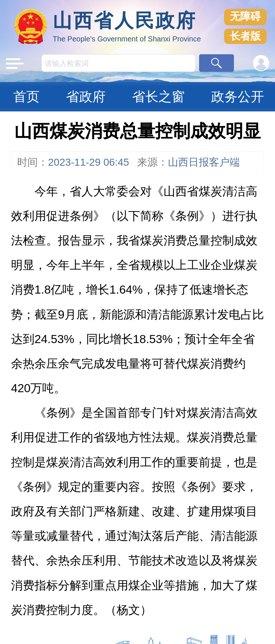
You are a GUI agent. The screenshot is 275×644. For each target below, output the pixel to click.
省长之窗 (158, 97)
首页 (26, 97)
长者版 (245, 36)
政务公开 (238, 97)
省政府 (86, 97)
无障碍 (245, 16)
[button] (217, 63)
